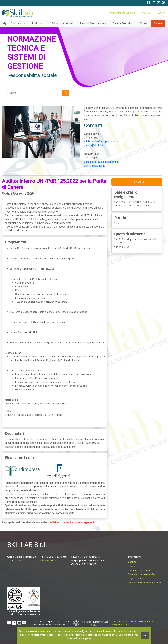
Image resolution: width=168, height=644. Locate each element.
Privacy (132, 566)
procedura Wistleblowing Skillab (144, 583)
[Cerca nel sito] (35, 93)
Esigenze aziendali (62, 23)
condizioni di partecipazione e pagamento (71, 522)
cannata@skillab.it (94, 166)
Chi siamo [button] (17, 23)
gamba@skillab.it (94, 145)
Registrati (147, 13)
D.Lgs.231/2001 (136, 579)
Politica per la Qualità (139, 570)
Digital (143, 23)
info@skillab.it (48, 561)
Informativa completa (79, 638)
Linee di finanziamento (93, 23)
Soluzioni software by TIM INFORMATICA (131, 621)
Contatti (158, 23)
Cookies (132, 562)
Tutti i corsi (38, 23)
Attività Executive (123, 23)
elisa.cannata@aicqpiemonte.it (101, 162)
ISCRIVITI (137, 182)
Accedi (162, 13)
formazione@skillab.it (122, 13)
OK (145, 636)
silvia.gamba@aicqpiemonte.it (101, 142)
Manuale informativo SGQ (142, 574)
